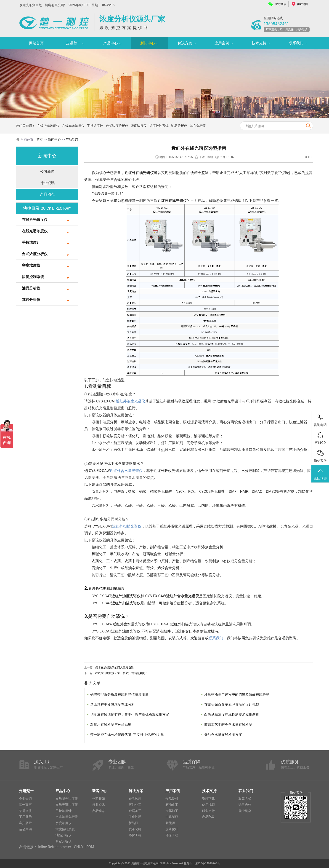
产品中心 (111, 43)
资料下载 (208, 799)
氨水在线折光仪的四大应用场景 (114, 667)
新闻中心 (148, 43)
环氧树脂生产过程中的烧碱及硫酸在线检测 (239, 694)
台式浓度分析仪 (117, 126)
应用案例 (222, 43)
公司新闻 (47, 171)
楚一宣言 (25, 805)
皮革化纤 (135, 829)
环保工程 (135, 835)
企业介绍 (25, 799)
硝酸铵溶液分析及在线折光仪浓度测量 (121, 694)
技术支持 (259, 43)
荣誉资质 (25, 811)
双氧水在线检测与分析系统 (112, 725)
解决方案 (185, 43)
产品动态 (72, 139)
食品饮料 (135, 799)
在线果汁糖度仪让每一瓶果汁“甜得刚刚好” (121, 673)
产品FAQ (208, 817)
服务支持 (208, 811)
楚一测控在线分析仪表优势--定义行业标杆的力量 (130, 735)
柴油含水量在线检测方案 (224, 735)
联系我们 (296, 43)
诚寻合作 (245, 805)
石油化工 (135, 805)
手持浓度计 (95, 126)
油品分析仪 (179, 126)
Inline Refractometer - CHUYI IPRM (66, 847)
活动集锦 (25, 829)
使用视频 (208, 805)
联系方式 (245, 799)
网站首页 (36, 43)
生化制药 (135, 817)
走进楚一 (73, 43)
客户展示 (25, 823)
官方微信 (281, 4)
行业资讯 (47, 183)
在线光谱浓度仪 (73, 126)
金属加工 (135, 811)
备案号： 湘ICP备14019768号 (202, 863)
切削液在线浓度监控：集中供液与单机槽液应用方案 (132, 714)
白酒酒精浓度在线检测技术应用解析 (233, 714)
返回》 (309, 157)
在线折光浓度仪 (48, 126)
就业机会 (245, 811)
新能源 (133, 823)
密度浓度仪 (139, 126)
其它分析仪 (198, 126)
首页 (40, 139)
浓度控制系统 (159, 126)
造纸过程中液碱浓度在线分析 (114, 704)
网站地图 (302, 4)
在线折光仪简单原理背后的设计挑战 (233, 704)
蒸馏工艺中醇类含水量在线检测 (230, 725)
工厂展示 (25, 817)
